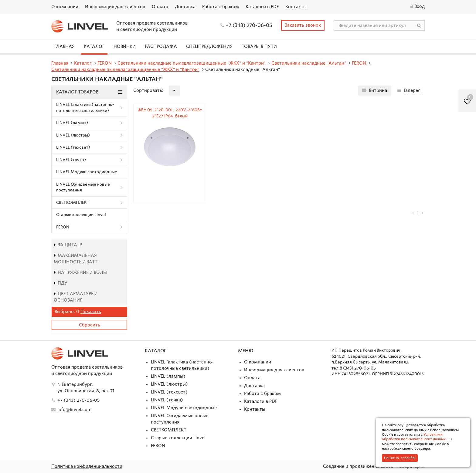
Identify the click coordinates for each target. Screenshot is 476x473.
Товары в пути (259, 46)
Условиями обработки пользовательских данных (414, 437)
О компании (65, 7)
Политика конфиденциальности (87, 466)
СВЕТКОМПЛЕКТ (73, 203)
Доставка (185, 7)
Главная (65, 46)
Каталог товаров (89, 92)
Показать (91, 312)
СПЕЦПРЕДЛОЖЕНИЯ (209, 46)
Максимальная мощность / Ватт (76, 259)
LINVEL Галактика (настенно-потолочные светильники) (85, 108)
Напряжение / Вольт (81, 272)
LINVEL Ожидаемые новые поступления (83, 187)
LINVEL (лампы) (72, 123)
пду (61, 283)
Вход (420, 6)
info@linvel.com (74, 410)
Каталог (94, 46)
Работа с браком (221, 7)
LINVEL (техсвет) (73, 147)
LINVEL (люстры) (73, 135)
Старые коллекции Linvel (81, 215)
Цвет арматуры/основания (76, 297)
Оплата (160, 7)
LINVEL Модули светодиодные (87, 172)
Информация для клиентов (115, 7)
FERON (63, 227)
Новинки (125, 46)
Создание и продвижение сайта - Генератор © (374, 466)
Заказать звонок (303, 25)
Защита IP (68, 245)
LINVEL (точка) (71, 160)
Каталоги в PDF (262, 7)
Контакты (296, 7)
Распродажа (161, 46)
